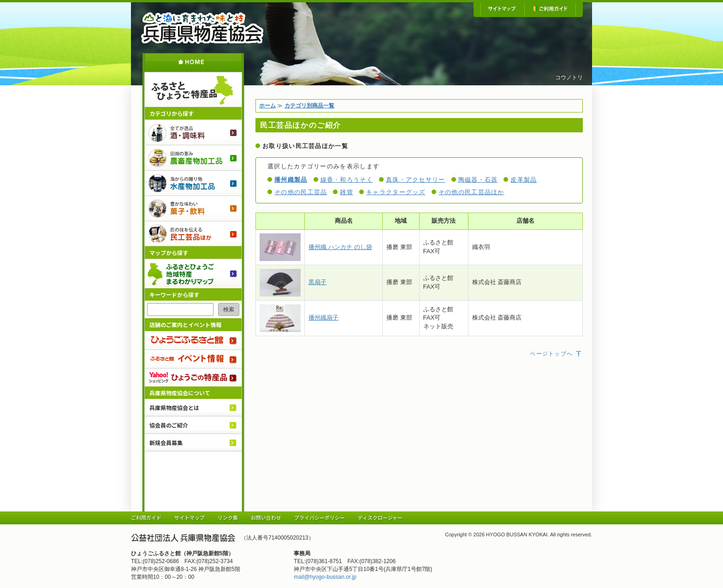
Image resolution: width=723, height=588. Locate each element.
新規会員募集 (166, 442)
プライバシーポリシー (320, 517)
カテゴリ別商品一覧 (309, 106)
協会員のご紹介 (169, 425)
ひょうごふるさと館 (193, 340)
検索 (229, 309)
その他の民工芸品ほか (471, 192)
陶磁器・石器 (478, 180)
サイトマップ (502, 9)
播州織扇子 (323, 318)
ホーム (193, 62)
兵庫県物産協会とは (174, 407)
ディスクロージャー (380, 517)
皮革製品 (524, 180)
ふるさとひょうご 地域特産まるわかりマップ (193, 273)
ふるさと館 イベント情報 (193, 359)
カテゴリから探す (172, 113)
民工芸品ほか (193, 234)
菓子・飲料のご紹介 (193, 208)
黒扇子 (317, 282)
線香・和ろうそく (347, 180)
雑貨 (347, 192)
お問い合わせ (266, 517)
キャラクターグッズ (396, 192)
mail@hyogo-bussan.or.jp (325, 577)
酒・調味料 (193, 132)
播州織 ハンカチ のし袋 (340, 247)
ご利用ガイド (550, 9)
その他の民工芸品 (301, 192)
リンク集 (228, 517)
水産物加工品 (193, 183)
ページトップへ (556, 354)
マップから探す (169, 252)
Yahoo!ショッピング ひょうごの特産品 (193, 377)
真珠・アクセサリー (416, 180)
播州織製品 (291, 180)
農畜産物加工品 (193, 157)
